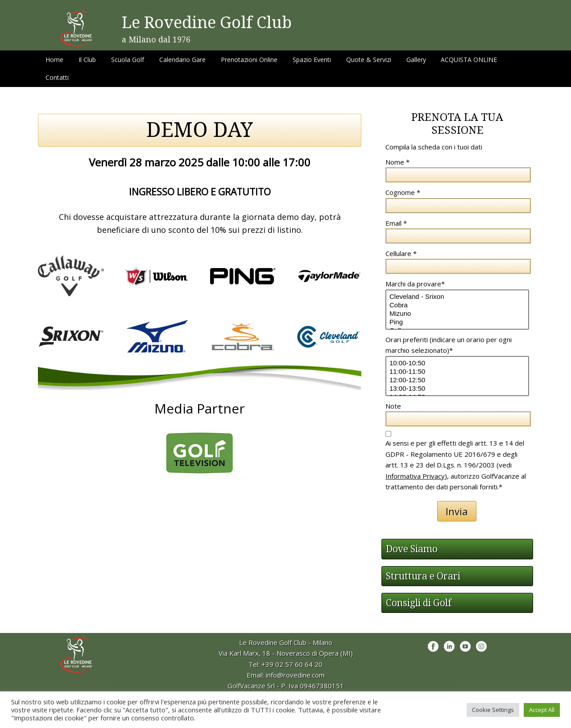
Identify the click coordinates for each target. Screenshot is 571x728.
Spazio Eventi (312, 60)
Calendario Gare (182, 60)
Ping (457, 322)
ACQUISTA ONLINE (469, 60)
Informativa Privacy (415, 476)
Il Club (87, 60)
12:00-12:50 (457, 380)
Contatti (57, 77)
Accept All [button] (542, 710)
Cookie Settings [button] (493, 710)
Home (54, 60)
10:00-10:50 (457, 363)
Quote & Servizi (369, 60)
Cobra (457, 305)
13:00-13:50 (457, 389)
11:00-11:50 (457, 372)
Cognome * (403, 192)
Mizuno (457, 314)
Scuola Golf (128, 60)
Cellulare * (401, 253)
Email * (396, 223)
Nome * (397, 162)
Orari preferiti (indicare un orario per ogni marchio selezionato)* (449, 345)
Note (393, 406)
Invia (457, 511)
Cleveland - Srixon (457, 297)
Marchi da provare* (415, 284)
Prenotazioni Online (249, 60)
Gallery (416, 60)
